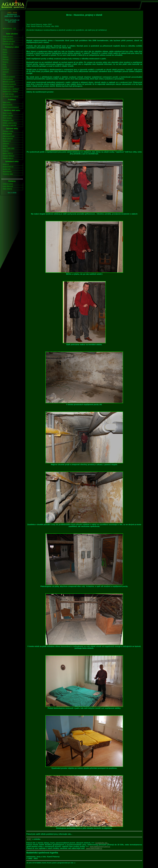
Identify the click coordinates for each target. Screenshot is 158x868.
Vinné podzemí (8, 79)
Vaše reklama (7, 189)
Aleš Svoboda (8, 105)
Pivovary (6, 60)
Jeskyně (6, 72)
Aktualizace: (9, 29)
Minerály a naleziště (10, 125)
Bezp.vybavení (8, 139)
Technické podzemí (9, 84)
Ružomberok (7, 172)
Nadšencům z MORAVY (11, 89)
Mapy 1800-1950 (9, 149)
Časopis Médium (8, 156)
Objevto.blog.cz (8, 158)
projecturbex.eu (8, 167)
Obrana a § (7, 141)
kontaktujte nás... (102, 843)
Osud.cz (6, 151)
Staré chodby (7, 113)
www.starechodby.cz (94, 848)
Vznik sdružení (8, 37)
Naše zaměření (8, 39)
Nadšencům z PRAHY (10, 92)
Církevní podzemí (9, 77)
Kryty (5, 65)
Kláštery (6, 57)
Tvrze (5, 55)
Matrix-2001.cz (8, 153)
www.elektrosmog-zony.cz (100, 846)
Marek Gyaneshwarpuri (11, 107)
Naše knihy (7, 102)
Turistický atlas (8, 174)
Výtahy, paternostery (10, 123)
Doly (4, 74)
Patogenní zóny (8, 121)
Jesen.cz (6, 164)
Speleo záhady (8, 116)
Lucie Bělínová (8, 186)
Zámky (5, 52)
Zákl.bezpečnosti (9, 136)
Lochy (5, 67)
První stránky (7, 118)
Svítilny (5, 146)
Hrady (5, 50)
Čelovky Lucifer (8, 131)
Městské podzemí (9, 82)
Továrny (5, 62)
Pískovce (6, 69)
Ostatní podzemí (8, 87)
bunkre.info (7, 169)
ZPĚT (29, 839)
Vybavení (6, 144)
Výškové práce (8, 184)
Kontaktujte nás (8, 44)
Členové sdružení (9, 41)
